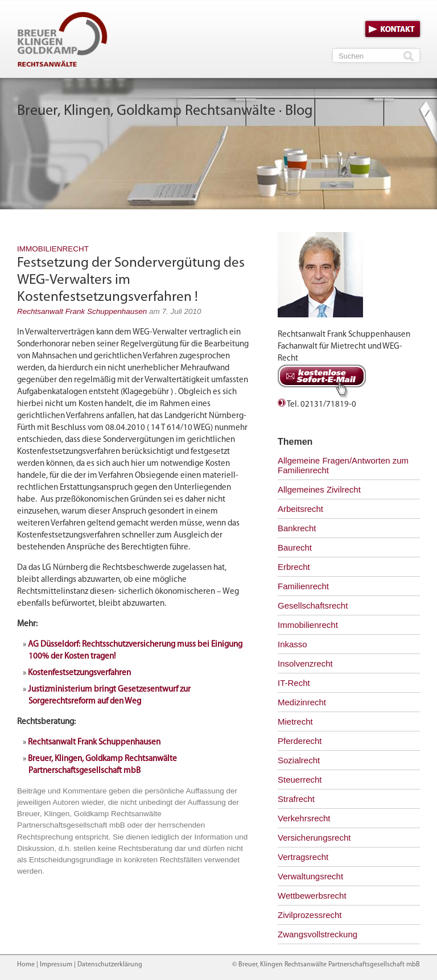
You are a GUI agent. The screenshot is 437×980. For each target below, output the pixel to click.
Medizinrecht (302, 702)
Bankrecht (297, 528)
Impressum (56, 965)
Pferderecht (300, 741)
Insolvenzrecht (305, 663)
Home (26, 965)
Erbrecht (294, 567)
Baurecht (295, 547)
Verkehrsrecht (304, 818)
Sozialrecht (299, 760)
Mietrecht (295, 721)
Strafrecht (296, 799)
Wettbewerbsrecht (312, 896)
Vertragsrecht (303, 857)
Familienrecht (303, 586)
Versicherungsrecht (314, 838)
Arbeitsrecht (300, 509)
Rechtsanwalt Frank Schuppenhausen (82, 311)
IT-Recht (294, 683)
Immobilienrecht (53, 249)
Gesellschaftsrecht (313, 605)
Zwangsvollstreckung (318, 934)
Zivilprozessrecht (310, 915)
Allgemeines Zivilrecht (319, 489)
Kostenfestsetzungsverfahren (79, 673)
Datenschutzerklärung (110, 965)
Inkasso (292, 644)
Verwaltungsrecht (310, 876)
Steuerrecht (300, 780)
